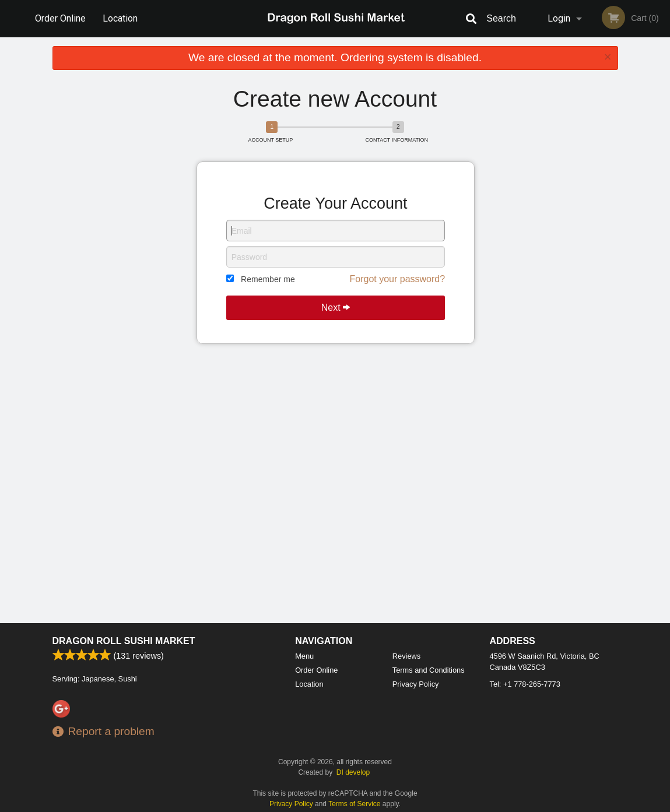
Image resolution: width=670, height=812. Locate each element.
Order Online (60, 18)
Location (120, 18)
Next (336, 307)
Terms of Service (354, 804)
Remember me (268, 279)
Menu (304, 656)
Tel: (525, 684)
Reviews (406, 656)
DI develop (353, 772)
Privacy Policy (416, 684)
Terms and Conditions (429, 670)
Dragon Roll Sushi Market (124, 641)
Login (559, 18)
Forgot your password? (397, 279)
